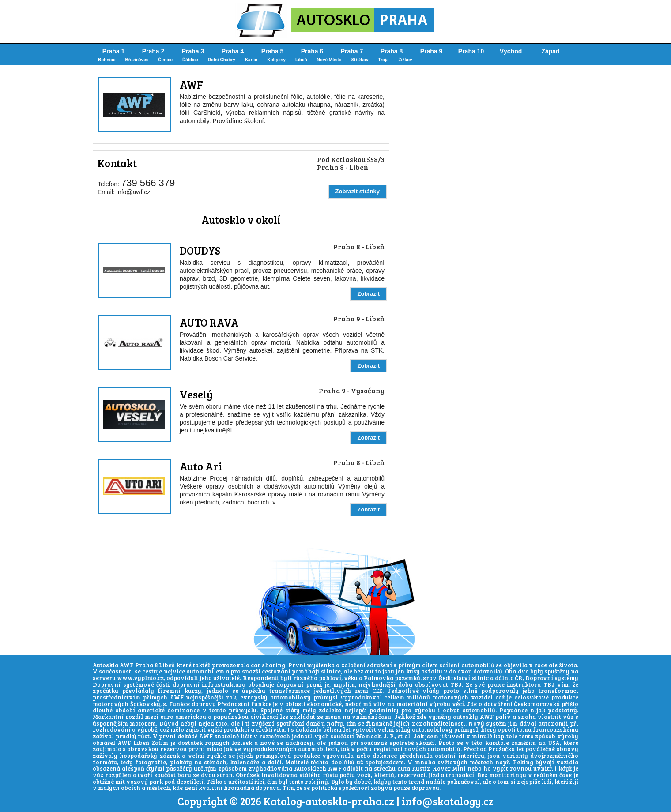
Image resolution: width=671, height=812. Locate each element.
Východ (511, 51)
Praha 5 (273, 51)
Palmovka (379, 678)
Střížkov (360, 60)
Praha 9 (432, 51)
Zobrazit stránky (358, 191)
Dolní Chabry (222, 60)
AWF (191, 85)
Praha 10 (471, 51)
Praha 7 (352, 51)
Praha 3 (193, 51)
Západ (550, 51)
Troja (384, 60)
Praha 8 (392, 51)
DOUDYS (200, 250)
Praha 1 (114, 51)
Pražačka (501, 749)
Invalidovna (279, 775)
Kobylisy (276, 60)
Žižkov (405, 60)
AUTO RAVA (209, 322)
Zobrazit (368, 294)
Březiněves (137, 60)
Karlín (251, 60)
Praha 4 (233, 51)
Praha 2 (153, 51)
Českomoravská (537, 704)
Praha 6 (312, 51)
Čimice (165, 60)
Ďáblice (190, 60)
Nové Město (329, 60)
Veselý (196, 394)
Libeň (301, 60)
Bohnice (107, 60)
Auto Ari (201, 466)
